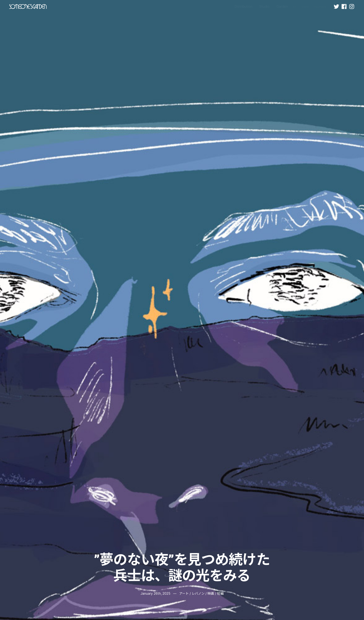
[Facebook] (344, 7)
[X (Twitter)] (336, 7)
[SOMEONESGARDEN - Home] (28, 7)
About (305, 7)
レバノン (198, 593)
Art (295, 7)
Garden (282, 6)
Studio (264, 6)
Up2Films (320, 7)
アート (184, 593)
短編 (220, 593)
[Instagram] (352, 7)
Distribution (244, 6)
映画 (211, 593)
